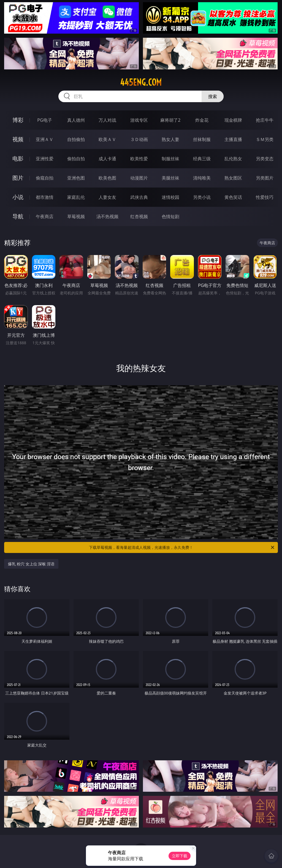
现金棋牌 (233, 120)
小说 (18, 197)
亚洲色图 (76, 178)
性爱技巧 (265, 197)
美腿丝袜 (170, 178)
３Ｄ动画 (139, 139)
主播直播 (233, 139)
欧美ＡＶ (107, 139)
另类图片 (265, 178)
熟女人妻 (170, 139)
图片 (18, 178)
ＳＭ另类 (265, 139)
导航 (18, 216)
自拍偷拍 (76, 139)
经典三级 (202, 159)
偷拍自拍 (76, 159)
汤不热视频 (107, 216)
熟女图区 (233, 178)
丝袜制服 (202, 139)
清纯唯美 (202, 178)
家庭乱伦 (76, 197)
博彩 (18, 120)
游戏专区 (139, 120)
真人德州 (76, 120)
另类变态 (265, 159)
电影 (18, 158)
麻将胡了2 (170, 120)
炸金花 (202, 120)
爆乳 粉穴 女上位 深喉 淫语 (31, 564)
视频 (18, 139)
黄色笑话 (233, 197)
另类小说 (202, 197)
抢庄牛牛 (265, 120)
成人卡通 (107, 159)
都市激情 (45, 197)
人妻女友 (107, 197)
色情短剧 (170, 216)
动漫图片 (139, 178)
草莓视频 (76, 216)
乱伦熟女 (233, 159)
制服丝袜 (170, 159)
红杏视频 (139, 216)
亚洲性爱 (45, 159)
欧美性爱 (139, 159)
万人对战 (107, 120)
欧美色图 (107, 178)
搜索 (213, 96)
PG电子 (44, 120)
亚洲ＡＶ (45, 139)
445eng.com (141, 82)
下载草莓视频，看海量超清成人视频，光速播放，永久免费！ (182, 547)
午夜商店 (45, 216)
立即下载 (180, 856)
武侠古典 (139, 197)
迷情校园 (170, 197)
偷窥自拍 (45, 178)
